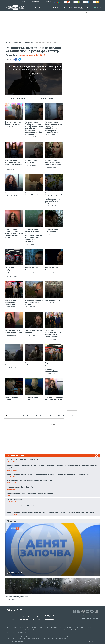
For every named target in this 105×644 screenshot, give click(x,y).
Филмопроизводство (20, 627)
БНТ (23, 2)
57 (64, 416)
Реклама (86, 13)
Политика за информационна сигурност (20, 638)
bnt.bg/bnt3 (50, 616)
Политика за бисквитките (62, 637)
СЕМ (49, 638)
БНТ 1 (36, 8)
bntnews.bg (11, 619)
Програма (54, 627)
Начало (9, 42)
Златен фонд (32, 627)
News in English (11, 632)
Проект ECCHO (64, 638)
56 (59, 416)
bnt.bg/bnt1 (37, 616)
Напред (88, 627)
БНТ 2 (46, 8)
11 (50, 416)
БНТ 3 (56, 8)
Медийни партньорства (49, 629)
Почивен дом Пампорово (67, 629)
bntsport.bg (24, 616)
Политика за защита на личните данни (39, 637)
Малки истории (29, 42)
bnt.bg (9, 616)
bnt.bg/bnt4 (50, 619)
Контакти (71, 627)
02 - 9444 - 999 (90, 618)
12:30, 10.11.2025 (12, 599)
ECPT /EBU (55, 638)
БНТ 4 (65, 8)
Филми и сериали (44, 627)
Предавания (17, 42)
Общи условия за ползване (16, 637)
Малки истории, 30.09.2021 (32, 55)
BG (98, 8)
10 (45, 416)
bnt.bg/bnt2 (37, 619)
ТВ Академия (11, 629)
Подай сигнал (80, 627)
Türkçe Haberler (22, 632)
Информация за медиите (25, 629)
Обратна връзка (41, 638)
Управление (62, 627)
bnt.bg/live (24, 619)
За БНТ (9, 627)
